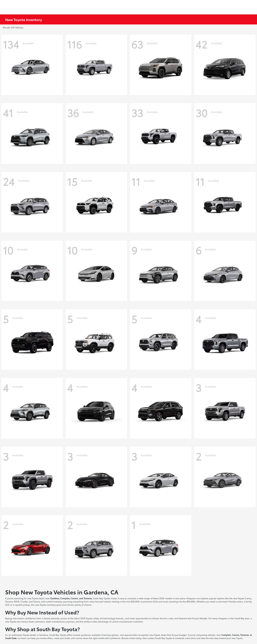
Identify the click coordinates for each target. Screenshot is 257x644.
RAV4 (17, 601)
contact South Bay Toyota (160, 638)
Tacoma (9, 601)
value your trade (62, 638)
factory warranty (51, 618)
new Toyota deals (36, 598)
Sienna (37, 601)
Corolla (24, 601)
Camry (248, 598)
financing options (110, 635)
